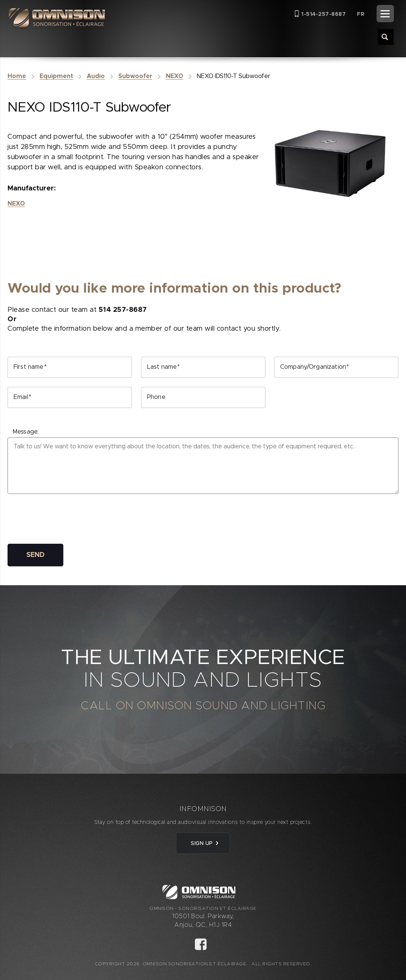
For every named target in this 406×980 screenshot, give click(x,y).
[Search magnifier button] (385, 37)
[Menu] (385, 14)
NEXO (175, 76)
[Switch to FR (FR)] (361, 14)
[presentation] (65, 520)
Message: (26, 432)
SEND (35, 555)
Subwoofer (135, 76)
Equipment (56, 76)
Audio (96, 76)
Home (17, 76)
